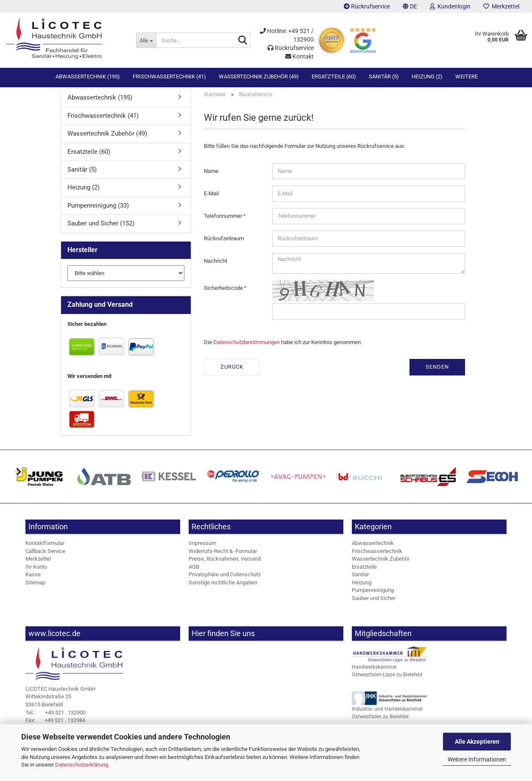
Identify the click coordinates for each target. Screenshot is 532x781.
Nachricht (216, 263)
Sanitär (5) (384, 76)
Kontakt (299, 56)
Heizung (362, 585)
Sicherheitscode (224, 290)
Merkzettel (501, 6)
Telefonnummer (224, 218)
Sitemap (35, 585)
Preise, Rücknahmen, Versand (225, 561)
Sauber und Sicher (374, 601)
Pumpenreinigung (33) (98, 208)
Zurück (232, 369)
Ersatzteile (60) (334, 76)
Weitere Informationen (477, 759)
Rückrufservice (367, 6)
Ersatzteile (364, 569)
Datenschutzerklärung (82, 765)
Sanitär (360, 577)
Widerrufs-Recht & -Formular (223, 553)
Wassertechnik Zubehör (381, 561)
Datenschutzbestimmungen (247, 344)
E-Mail (211, 196)
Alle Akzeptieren (477, 742)
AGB (194, 569)
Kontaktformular (45, 546)
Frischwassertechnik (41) (169, 76)
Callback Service (45, 553)
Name (211, 173)
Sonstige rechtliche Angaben (223, 585)
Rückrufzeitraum (224, 240)
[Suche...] (146, 40)
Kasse (33, 577)
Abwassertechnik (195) (88, 76)
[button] (410, 6)
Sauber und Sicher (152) (101, 226)
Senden (437, 369)
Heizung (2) (427, 76)
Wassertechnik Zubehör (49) (259, 76)
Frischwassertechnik (377, 553)
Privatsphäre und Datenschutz (225, 577)
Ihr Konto (36, 569)
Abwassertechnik (373, 546)
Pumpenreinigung (373, 593)
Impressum (202, 546)
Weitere (467, 76)
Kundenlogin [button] (450, 6)
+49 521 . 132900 (56, 715)
